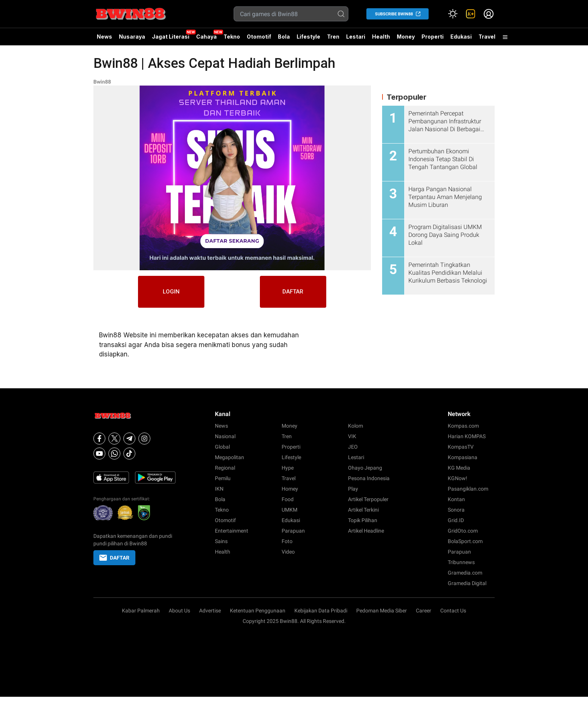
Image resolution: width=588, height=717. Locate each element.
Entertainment (232, 531)
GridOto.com (463, 531)
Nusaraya (132, 37)
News (104, 37)
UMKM (289, 510)
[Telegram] (129, 439)
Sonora (456, 510)
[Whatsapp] (114, 454)
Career (424, 611)
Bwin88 (102, 82)
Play (353, 489)
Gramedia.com (465, 573)
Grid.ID (456, 520)
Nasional (225, 436)
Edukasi (461, 37)
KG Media (459, 468)
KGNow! (457, 478)
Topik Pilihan (363, 520)
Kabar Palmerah (141, 611)
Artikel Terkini (363, 510)
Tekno (232, 37)
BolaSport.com (465, 541)
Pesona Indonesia (369, 478)
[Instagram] (144, 439)
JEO (353, 447)
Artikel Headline (366, 531)
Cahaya (206, 37)
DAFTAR (298, 293)
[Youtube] (99, 454)
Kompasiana (463, 457)
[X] (114, 439)
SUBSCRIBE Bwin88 (394, 14)
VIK (352, 436)
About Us (179, 611)
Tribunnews (461, 562)
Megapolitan (229, 457)
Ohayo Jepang (365, 468)
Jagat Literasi (171, 37)
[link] (471, 14)
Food (288, 499)
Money (406, 37)
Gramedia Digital (467, 583)
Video (288, 552)
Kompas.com (463, 426)
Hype (288, 468)
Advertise (210, 611)
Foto (287, 541)
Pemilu (223, 478)
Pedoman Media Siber (382, 611)
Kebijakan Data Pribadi (321, 611)
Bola (284, 37)
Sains (221, 541)
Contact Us (453, 611)
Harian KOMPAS (467, 436)
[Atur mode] (453, 14)
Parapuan (293, 531)
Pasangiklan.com (468, 489)
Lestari (356, 39)
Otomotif (259, 37)
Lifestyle (308, 37)
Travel (487, 37)
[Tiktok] (129, 454)
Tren (333, 37)
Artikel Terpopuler (368, 499)
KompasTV (461, 447)
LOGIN (167, 293)
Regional (225, 468)
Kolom (355, 426)
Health (381, 37)
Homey (290, 489)
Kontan (456, 499)
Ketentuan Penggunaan (258, 611)
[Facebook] (99, 439)
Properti (433, 37)
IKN (219, 489)
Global (222, 447)
